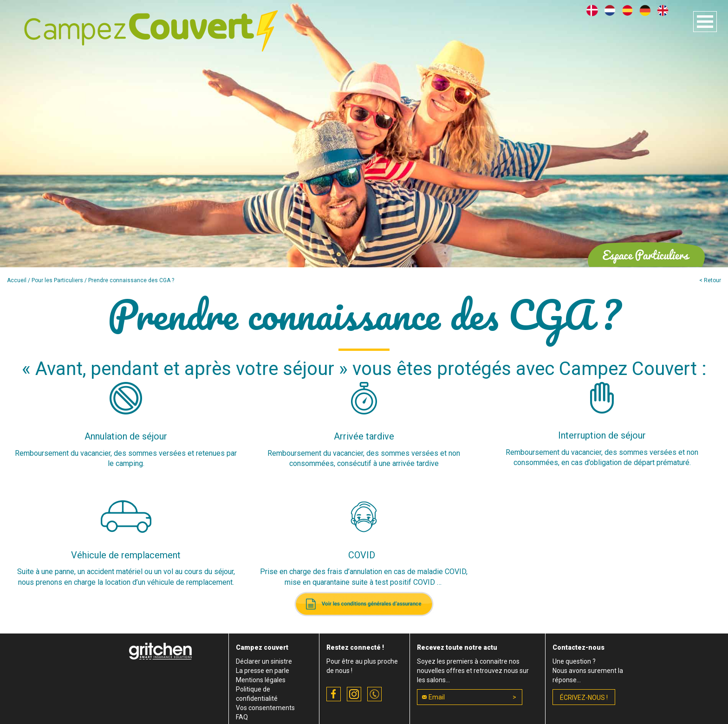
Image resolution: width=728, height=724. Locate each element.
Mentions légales (261, 680)
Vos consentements (265, 708)
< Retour (710, 280)
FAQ (242, 717)
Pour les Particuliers (57, 280)
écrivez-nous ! (584, 698)
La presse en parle (263, 671)
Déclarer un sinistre (264, 661)
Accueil (17, 280)
